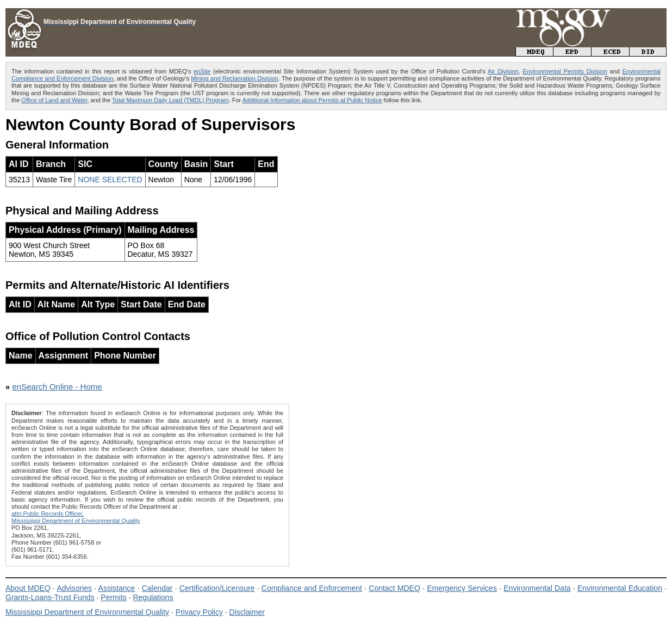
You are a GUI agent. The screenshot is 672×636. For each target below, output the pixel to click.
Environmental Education (620, 588)
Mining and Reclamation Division (234, 78)
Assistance (117, 588)
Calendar (157, 588)
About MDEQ (28, 588)
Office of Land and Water (54, 100)
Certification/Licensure (217, 588)
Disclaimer (247, 612)
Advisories (74, 588)
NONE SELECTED (110, 180)
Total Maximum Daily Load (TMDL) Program (170, 100)
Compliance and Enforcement (312, 588)
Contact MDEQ (394, 588)
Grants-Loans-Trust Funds (50, 597)
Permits (113, 597)
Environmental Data (537, 588)
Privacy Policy (199, 612)
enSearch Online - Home (57, 387)
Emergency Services (462, 588)
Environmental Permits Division (565, 71)
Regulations (153, 597)
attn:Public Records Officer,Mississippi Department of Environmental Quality (76, 517)
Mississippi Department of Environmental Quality (87, 612)
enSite (202, 71)
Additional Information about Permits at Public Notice (312, 100)
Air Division (503, 71)
